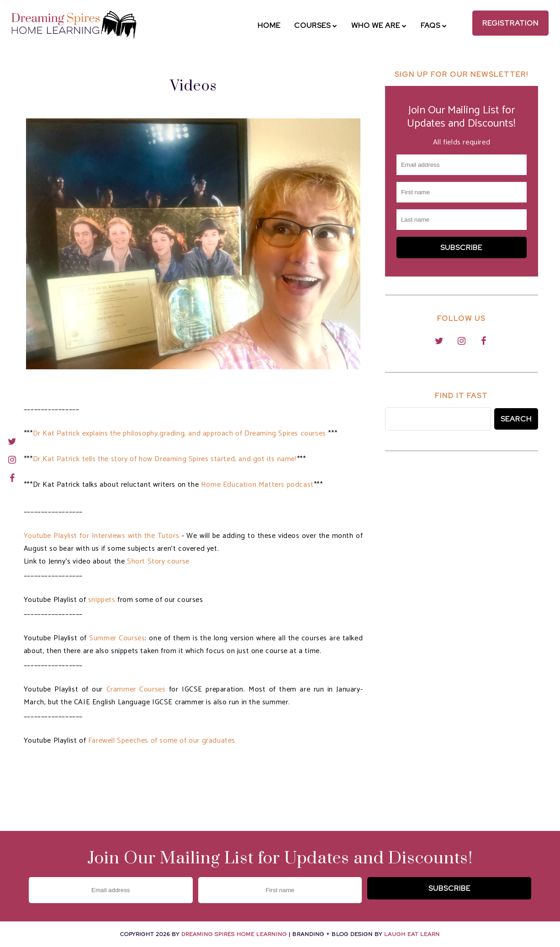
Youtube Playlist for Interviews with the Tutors (101, 536)
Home (269, 25)
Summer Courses (117, 638)
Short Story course (158, 561)
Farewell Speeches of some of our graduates (162, 741)
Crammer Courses (136, 689)
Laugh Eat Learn (412, 934)
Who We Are (379, 25)
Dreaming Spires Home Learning (234, 934)
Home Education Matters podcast (257, 485)
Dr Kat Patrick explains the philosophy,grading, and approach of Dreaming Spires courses (181, 434)
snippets (102, 600)
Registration (510, 23)
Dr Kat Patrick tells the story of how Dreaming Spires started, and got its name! (165, 459)
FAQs (434, 25)
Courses (316, 25)
